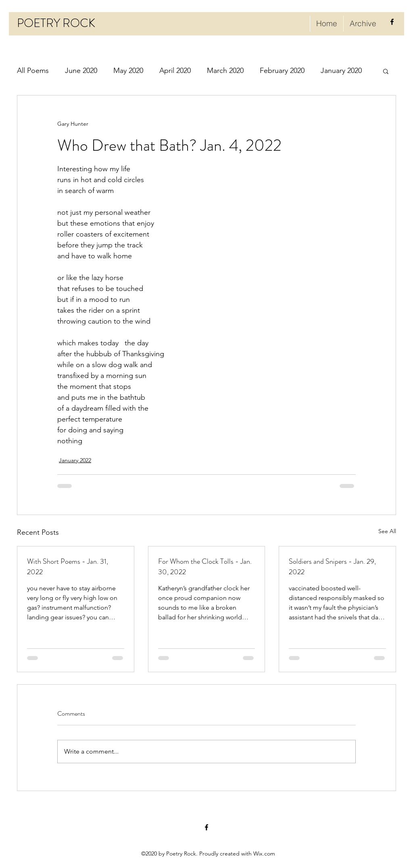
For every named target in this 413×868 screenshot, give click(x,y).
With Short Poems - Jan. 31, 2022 (68, 567)
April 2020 (175, 71)
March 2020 (225, 71)
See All (387, 531)
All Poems (33, 71)
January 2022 (75, 460)
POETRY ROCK (56, 23)
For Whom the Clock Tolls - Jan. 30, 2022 (205, 567)
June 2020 (81, 71)
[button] (386, 71)
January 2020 (341, 71)
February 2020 (282, 71)
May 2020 (128, 71)
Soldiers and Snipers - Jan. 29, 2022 (332, 567)
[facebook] (392, 22)
